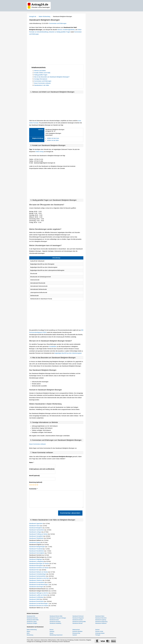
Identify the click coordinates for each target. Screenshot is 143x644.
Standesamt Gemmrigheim (37, 553)
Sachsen (97, 630)
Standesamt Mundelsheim (37, 551)
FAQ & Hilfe (30, 640)
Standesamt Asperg (35, 542)
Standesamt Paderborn (101, 623)
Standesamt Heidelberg (55, 623)
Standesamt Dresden (78, 620)
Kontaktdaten (53, 347)
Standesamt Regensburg (101, 622)
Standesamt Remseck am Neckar (39, 606)
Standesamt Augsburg (101, 620)
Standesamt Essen (54, 620)
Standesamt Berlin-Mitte (33, 620)
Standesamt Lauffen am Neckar (38, 595)
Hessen (51, 633)
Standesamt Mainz (100, 616)
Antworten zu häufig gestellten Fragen (60, 32)
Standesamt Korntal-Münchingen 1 (39, 603)
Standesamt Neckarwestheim (38, 576)
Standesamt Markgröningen (37, 547)
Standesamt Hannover (32, 618)
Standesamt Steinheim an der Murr (39, 578)
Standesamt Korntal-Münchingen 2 (39, 585)
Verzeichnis (82, 640)
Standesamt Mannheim (101, 618)
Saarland (75, 635)
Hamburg (52, 631)
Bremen (52, 630)
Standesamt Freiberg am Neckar (39, 534)
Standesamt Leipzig (32, 622)
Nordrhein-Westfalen (78, 631)
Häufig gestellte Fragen (41, 75)
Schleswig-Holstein (100, 633)
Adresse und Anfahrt (40, 71)
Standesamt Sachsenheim (37, 530)
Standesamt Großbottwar (36, 597)
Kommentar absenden (70, 513)
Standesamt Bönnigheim (36, 566)
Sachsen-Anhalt (99, 631)
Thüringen (98, 635)
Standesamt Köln (31, 616)
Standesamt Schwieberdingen (38, 574)
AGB (58, 640)
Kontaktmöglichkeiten (69, 30)
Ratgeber (89, 640)
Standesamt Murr (34, 570)
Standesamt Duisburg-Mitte (79, 622)
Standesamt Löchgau (35, 532)
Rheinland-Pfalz (76, 633)
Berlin (28, 633)
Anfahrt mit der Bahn (53, 140)
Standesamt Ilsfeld (35, 599)
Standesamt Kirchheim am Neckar (39, 568)
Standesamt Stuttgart (32, 623)
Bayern (29, 631)
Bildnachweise (52, 640)
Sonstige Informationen (41, 79)
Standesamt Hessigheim (36, 536)
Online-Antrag (39, 152)
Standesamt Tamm (35, 526)
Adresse (60, 30)
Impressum (37, 640)
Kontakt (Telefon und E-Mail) (42, 73)
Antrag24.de (33, 16)
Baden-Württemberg (45, 16)
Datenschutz (44, 640)
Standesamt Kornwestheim (37, 582)
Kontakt (76, 640)
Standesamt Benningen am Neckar (39, 563)
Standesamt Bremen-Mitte (56, 616)
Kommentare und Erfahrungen (58, 23)
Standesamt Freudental (36, 549)
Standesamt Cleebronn (36, 580)
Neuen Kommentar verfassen (42, 83)
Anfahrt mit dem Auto (53, 138)
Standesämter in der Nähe (42, 85)
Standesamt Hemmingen (36, 587)
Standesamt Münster (78, 623)
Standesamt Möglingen (36, 559)
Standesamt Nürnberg (55, 622)
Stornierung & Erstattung (67, 640)
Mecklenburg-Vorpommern (56, 635)
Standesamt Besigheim (36, 528)
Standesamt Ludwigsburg (37, 561)
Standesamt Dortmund (78, 616)
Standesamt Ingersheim (36, 523)
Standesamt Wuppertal (78, 618)
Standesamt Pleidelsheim (37, 538)
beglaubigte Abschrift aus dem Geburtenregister (68, 353)
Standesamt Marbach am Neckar (39, 572)
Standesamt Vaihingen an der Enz (39, 593)
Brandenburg (30, 635)
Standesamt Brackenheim (37, 601)
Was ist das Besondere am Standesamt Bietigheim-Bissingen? (52, 77)
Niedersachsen (76, 630)
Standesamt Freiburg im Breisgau (58, 618)
